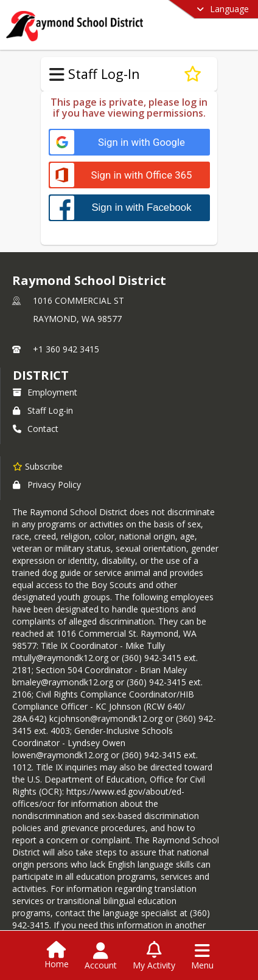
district (41, 375)
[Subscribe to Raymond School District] (38, 466)
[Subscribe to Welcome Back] (193, 74)
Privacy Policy (47, 485)
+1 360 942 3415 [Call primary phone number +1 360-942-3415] (66, 349)
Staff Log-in (43, 410)
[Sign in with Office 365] (129, 175)
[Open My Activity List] (154, 956)
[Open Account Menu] (101, 956)
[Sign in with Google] (129, 142)
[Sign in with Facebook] (129, 207)
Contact (36, 429)
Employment (45, 392)
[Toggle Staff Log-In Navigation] (57, 75)
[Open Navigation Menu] (202, 956)
